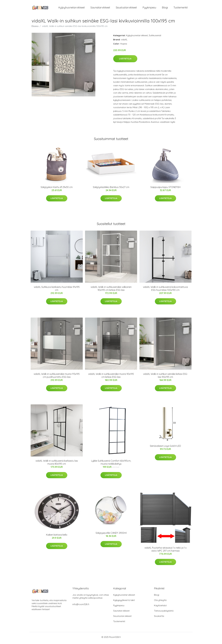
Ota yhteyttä (160, 602)
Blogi (165, 9)
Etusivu (35, 28)
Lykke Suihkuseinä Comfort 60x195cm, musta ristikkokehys (111, 464)
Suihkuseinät (155, 37)
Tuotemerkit (181, 9)
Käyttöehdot (160, 607)
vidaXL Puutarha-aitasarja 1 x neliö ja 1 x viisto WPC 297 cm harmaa (165, 551)
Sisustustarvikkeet (126, 9)
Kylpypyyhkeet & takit (124, 602)
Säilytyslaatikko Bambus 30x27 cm (111, 189)
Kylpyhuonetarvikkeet (72, 9)
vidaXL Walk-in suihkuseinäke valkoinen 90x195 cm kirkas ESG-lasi (111, 290)
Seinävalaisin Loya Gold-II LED (165, 448)
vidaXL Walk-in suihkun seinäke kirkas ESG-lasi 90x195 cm (165, 377)
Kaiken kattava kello (57, 537)
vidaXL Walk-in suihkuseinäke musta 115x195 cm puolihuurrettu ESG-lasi (57, 377)
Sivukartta (159, 618)
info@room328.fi (81, 606)
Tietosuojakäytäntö (164, 613)
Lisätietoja (125, 61)
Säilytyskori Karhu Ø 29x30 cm (57, 189)
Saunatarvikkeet (100, 9)
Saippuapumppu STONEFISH (165, 189)
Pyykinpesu (149, 9)
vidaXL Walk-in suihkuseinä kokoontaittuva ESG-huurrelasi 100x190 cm (165, 290)
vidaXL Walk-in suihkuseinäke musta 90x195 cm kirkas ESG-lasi (111, 377)
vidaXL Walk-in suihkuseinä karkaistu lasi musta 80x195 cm (57, 464)
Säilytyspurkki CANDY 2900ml (111, 535)
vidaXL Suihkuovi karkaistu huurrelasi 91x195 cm (57, 290)
